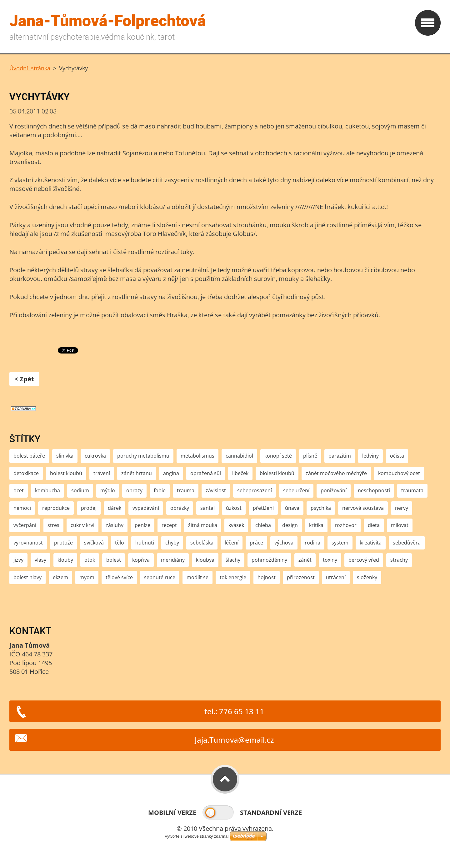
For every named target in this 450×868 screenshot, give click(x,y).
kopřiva (141, 560)
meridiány (173, 560)
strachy (399, 560)
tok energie (233, 577)
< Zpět (24, 379)
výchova (284, 543)
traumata (412, 490)
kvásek (236, 525)
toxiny (330, 560)
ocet (19, 490)
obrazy (134, 490)
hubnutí (145, 543)
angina (171, 473)
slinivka (65, 456)
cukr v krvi (82, 525)
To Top (225, 779)
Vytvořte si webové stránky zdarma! (197, 836)
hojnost (267, 577)
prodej (89, 508)
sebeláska (202, 543)
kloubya (205, 560)
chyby (172, 543)
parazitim (340, 456)
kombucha (47, 490)
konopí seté (278, 456)
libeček (240, 473)
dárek (115, 508)
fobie (160, 490)
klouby (65, 560)
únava (292, 508)
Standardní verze (271, 813)
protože (63, 543)
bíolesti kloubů (277, 473)
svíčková (94, 543)
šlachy (233, 560)
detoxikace (26, 473)
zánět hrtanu (137, 473)
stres (53, 525)
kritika (316, 525)
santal (207, 508)
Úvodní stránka (30, 68)
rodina (312, 543)
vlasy (40, 560)
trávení (102, 473)
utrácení (336, 577)
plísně (310, 456)
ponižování (334, 490)
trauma (186, 490)
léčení (232, 543)
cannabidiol (239, 456)
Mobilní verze (172, 813)
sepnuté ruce (160, 577)
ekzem (60, 577)
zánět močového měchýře (336, 473)
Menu (428, 23)
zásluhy (115, 525)
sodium (80, 490)
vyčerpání (25, 525)
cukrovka (95, 456)
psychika (321, 508)
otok (90, 560)
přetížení (263, 508)
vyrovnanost (28, 543)
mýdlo (108, 490)
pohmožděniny (269, 560)
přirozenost (301, 577)
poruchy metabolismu (143, 456)
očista (397, 456)
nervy (402, 508)
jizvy (18, 560)
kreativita (371, 543)
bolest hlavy (27, 577)
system (340, 543)
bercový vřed (364, 560)
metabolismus (197, 456)
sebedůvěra (407, 543)
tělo (120, 543)
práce (256, 543)
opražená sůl (206, 473)
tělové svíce (119, 577)
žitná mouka (203, 525)
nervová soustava (363, 508)
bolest (114, 560)
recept (169, 525)
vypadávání (146, 508)
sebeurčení (296, 490)
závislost (216, 490)
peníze (142, 525)
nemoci (22, 508)
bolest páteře (29, 456)
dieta (374, 525)
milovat (400, 525)
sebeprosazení (255, 490)
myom (87, 577)
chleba (263, 525)
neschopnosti (374, 490)
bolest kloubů (66, 473)
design (290, 525)
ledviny (370, 456)
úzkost (234, 508)
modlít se (197, 577)
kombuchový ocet (399, 473)
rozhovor (346, 525)
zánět (305, 560)
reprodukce (56, 508)
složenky (367, 577)
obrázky (180, 508)
